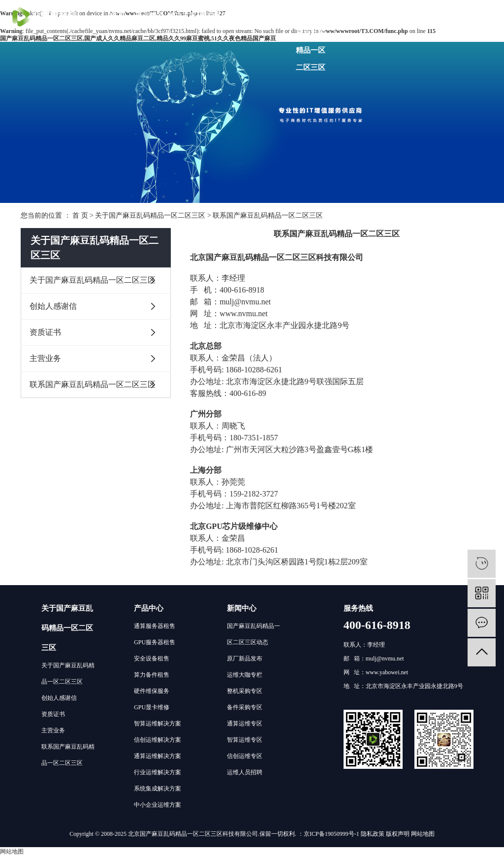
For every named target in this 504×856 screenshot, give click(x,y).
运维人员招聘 (245, 772)
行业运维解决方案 (157, 772)
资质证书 (45, 332)
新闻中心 (242, 608)
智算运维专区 (245, 740)
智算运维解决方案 (157, 724)
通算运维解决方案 (157, 756)
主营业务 (45, 358)
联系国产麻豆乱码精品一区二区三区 (93, 384)
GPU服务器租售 (155, 642)
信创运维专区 (245, 756)
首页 (118, 16)
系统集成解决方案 (157, 789)
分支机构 (279, 16)
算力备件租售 (152, 675)
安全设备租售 (152, 658)
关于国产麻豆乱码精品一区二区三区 (311, 42)
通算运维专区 (245, 724)
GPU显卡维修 (152, 707)
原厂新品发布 (245, 658)
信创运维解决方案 (157, 740)
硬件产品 (150, 16)
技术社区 (246, 16)
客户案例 (214, 16)
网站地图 (423, 834)
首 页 (80, 215)
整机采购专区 (245, 691)
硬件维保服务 (152, 691)
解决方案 (182, 16)
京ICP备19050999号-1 (331, 834)
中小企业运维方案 (157, 805)
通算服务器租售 (155, 626)
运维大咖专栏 (245, 675)
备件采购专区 (245, 707)
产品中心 (149, 608)
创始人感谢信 (53, 306)
